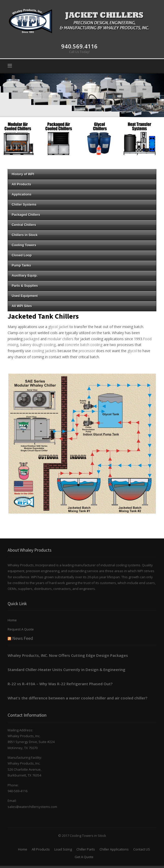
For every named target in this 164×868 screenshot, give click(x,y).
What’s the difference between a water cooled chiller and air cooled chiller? (77, 698)
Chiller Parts (86, 849)
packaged (31, 339)
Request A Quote (21, 629)
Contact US (142, 849)
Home (12, 620)
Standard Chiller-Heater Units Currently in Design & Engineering (67, 670)
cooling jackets (45, 351)
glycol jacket (58, 327)
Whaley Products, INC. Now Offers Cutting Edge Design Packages (68, 655)
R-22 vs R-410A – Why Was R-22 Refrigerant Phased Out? (60, 684)
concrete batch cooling (84, 345)
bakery (26, 345)
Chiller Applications (114, 849)
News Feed (23, 638)
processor (87, 351)
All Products (41, 849)
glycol (132, 351)
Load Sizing (63, 849)
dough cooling (44, 345)
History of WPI (82, 174)
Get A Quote (84, 857)
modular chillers (60, 339)
